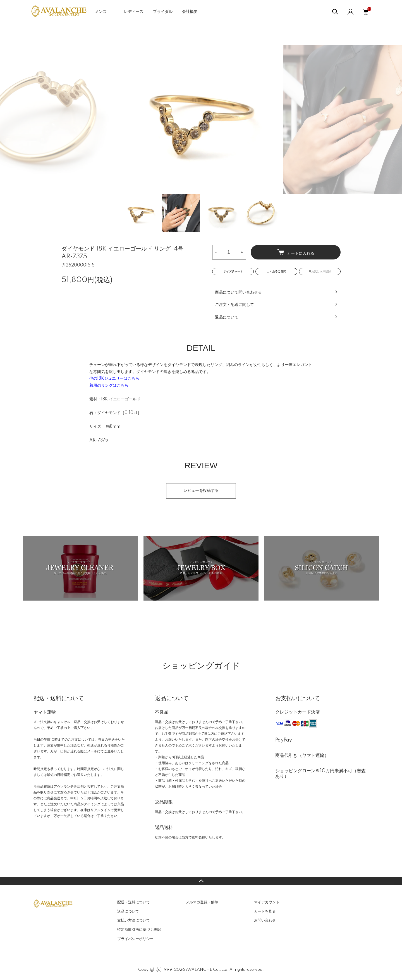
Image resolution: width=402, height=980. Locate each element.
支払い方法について (134, 920)
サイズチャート (233, 271)
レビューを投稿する (201, 491)
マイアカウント (267, 902)
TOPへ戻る (201, 881)
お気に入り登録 (320, 271)
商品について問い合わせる (238, 292)
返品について (227, 317)
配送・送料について (134, 902)
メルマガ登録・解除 (202, 902)
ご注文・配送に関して (234, 305)
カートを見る (265, 911)
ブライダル (163, 12)
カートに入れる (296, 252)
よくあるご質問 (276, 271)
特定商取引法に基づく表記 (139, 930)
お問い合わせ (265, 920)
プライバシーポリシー (135, 939)
